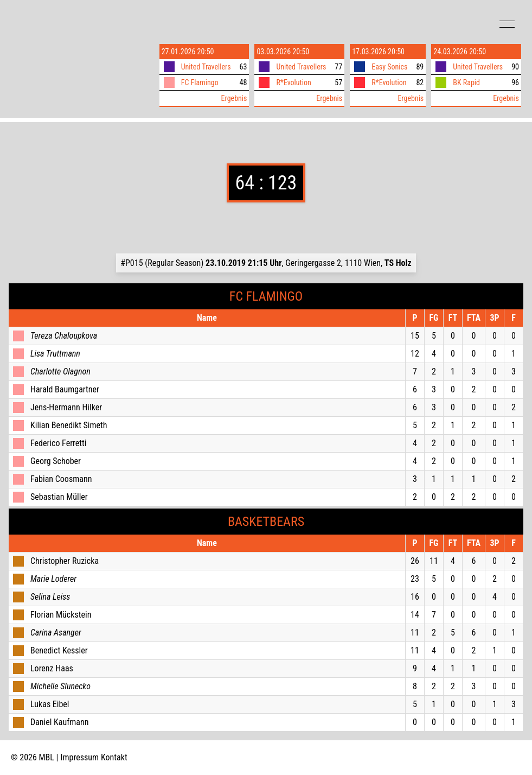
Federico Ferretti (58, 443)
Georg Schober (56, 461)
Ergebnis (234, 98)
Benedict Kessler (59, 650)
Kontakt (114, 757)
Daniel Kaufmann (59, 722)
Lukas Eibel (50, 704)
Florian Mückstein (61, 615)
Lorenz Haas (52, 668)
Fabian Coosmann (61, 479)
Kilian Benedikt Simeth (69, 425)
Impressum (80, 757)
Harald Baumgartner (65, 389)
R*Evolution (293, 82)
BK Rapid (466, 82)
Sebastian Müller (59, 497)
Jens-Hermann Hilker (66, 407)
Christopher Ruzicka (65, 561)
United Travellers (206, 67)
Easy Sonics (389, 67)
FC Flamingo (200, 82)
